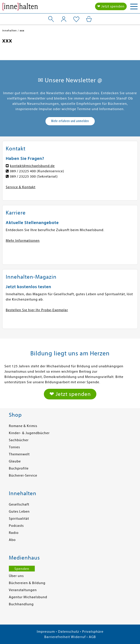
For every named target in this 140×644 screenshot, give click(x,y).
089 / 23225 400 (23, 171)
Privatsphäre (93, 632)
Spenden (22, 569)
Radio (14, 533)
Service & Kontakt (21, 187)
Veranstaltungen (23, 590)
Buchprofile (19, 468)
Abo (12, 540)
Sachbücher (19, 440)
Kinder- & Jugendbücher (29, 433)
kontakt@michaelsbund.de (32, 166)
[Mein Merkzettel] (76, 19)
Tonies (14, 447)
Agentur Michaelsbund (28, 597)
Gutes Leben (19, 512)
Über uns (16, 576)
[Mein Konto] (64, 19)
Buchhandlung (21, 604)
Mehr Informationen (23, 241)
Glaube (15, 461)
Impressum (46, 632)
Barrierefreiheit (57, 637)
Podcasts (16, 526)
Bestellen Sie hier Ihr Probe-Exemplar (37, 310)
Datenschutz (69, 632)
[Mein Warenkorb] (89, 19)
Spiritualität (19, 519)
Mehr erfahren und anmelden (70, 121)
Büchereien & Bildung (27, 583)
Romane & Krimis (23, 426)
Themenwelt (19, 454)
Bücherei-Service (23, 475)
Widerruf (78, 637)
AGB (92, 637)
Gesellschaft (19, 504)
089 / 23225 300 (23, 176)
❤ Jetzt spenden (111, 6)
